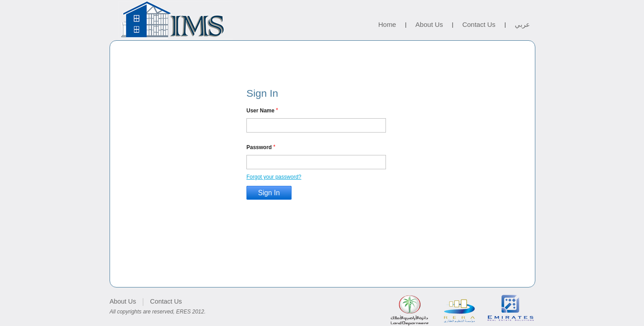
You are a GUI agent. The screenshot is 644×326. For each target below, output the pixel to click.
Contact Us (479, 24)
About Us (429, 24)
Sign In (269, 193)
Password (259, 147)
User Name (261, 110)
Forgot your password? (274, 177)
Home (387, 24)
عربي (522, 24)
